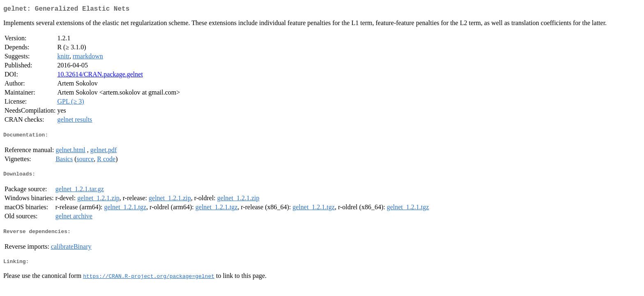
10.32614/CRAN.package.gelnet (100, 76)
